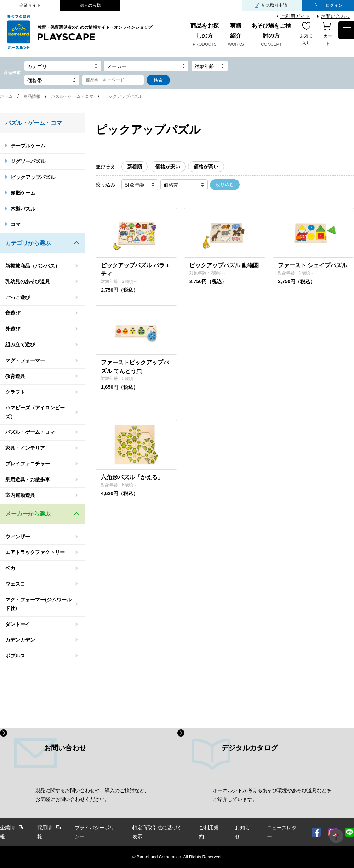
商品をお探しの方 (204, 35)
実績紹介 (236, 35)
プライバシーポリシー (95, 832)
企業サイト (30, 5)
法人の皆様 (90, 5)
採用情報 (45, 832)
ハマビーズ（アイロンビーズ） (35, 412)
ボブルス (15, 656)
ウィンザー (18, 537)
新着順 (135, 167)
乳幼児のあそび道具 (28, 281)
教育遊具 (15, 376)
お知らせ (242, 832)
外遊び (13, 329)
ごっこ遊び (18, 297)
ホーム (6, 96)
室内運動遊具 (20, 495)
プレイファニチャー (28, 464)
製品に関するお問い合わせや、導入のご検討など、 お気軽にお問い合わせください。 (92, 795)
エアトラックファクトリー (35, 552)
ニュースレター (282, 832)
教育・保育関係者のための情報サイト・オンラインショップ (95, 33)
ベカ (10, 568)
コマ (16, 224)
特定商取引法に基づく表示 (157, 832)
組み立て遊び (20, 345)
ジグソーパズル (28, 161)
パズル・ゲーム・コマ (72, 96)
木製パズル (23, 209)
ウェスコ (15, 584)
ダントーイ (18, 624)
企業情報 (7, 832)
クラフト (15, 392)
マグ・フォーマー (25, 360)
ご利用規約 (209, 832)
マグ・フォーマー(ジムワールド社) (38, 604)
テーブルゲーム (28, 146)
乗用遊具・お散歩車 (28, 480)
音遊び (13, 313)
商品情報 (32, 96)
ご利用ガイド (295, 16)
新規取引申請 (274, 5)
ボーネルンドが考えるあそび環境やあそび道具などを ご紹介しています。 (272, 795)
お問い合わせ (336, 16)
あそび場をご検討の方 (271, 35)
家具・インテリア (25, 448)
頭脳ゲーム (23, 193)
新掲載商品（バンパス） (33, 266)
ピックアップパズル (33, 177)
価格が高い (206, 167)
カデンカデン (20, 640)
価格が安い (168, 167)
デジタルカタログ (250, 748)
